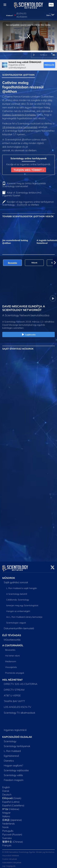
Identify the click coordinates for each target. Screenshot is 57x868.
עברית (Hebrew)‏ (11, 807)
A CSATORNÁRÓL (13, 644)
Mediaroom (11, 660)
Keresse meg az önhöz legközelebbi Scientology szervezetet (24, 185)
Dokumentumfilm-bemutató (19, 626)
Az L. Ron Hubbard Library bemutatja (24, 615)
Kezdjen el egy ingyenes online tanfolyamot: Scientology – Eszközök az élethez (28, 203)
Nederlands (9, 822)
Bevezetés (10, 648)
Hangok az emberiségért (18, 609)
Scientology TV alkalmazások (20, 711)
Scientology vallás (13, 773)
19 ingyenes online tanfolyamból (20, 127)
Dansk (6, 789)
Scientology (10, 739)
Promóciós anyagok (15, 671)
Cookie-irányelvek (10, 857)
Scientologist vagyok (16, 621)
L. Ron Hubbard (12, 749)
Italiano (6, 814)
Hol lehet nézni (12, 654)
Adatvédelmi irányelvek (12, 861)
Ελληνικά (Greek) (12, 796)
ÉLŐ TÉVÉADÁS (12, 633)
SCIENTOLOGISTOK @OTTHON (18, 75)
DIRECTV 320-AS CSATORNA (21, 682)
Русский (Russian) (12, 833)
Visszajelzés (11, 665)
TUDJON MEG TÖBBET (29, 170)
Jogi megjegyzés (9, 864)
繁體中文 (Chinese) (13, 840)
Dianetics (9, 759)
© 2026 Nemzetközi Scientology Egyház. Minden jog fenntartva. (28, 850)
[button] (55, 263)
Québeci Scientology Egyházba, (19, 115)
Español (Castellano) (13, 804)
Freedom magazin (14, 778)
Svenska (7, 836)
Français (7, 843)
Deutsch (7, 793)
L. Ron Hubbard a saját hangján (22, 586)
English (6, 785)
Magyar (6, 811)
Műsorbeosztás (12, 638)
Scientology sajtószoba (16, 768)
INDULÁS (49, 65)
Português (8, 829)
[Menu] (5, 5)
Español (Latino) (11, 800)
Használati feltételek (11, 854)
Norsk (5, 825)
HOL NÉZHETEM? (12, 678)
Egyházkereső (11, 754)
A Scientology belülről (17, 592)
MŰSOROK (9, 576)
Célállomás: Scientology (18, 598)
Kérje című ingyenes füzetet (22, 194)
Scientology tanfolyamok (17, 744)
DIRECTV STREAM (14, 688)
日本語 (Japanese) (12, 818)
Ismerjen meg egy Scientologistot (22, 604)
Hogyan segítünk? (13, 764)
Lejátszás (28, 335)
